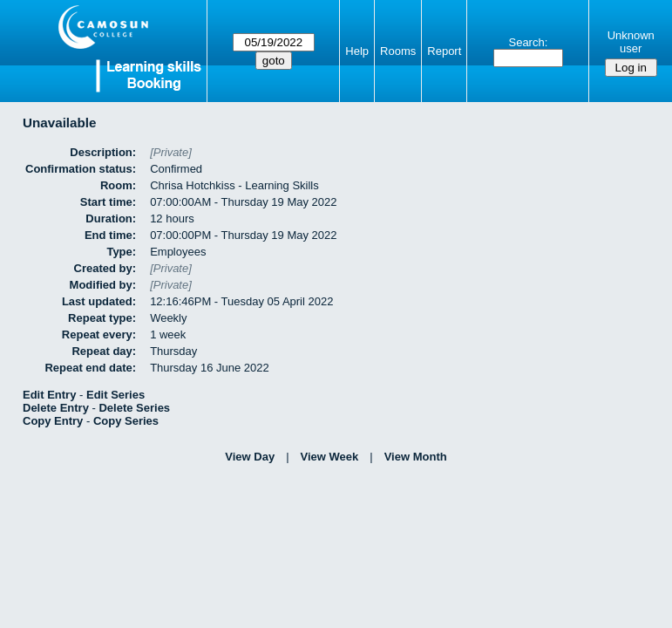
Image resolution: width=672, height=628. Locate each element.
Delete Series (134, 408)
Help (357, 51)
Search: (528, 42)
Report (444, 51)
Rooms (398, 51)
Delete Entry (56, 408)
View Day (250, 457)
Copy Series (126, 421)
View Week (330, 457)
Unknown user (631, 42)
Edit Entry (49, 395)
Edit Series (115, 395)
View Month (416, 457)
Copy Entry (53, 421)
